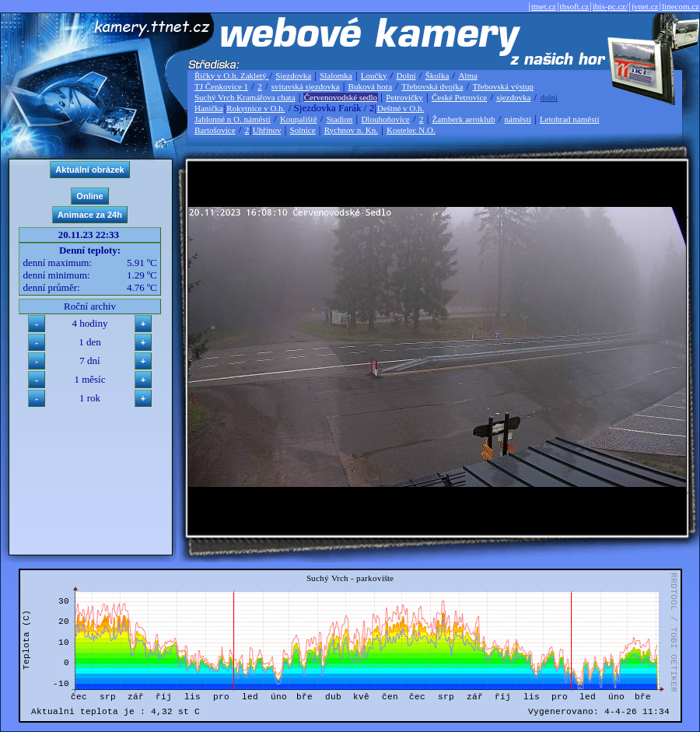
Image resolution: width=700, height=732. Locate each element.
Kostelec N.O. (411, 130)
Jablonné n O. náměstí (233, 119)
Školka (437, 75)
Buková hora (371, 86)
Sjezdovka (293, 75)
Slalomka (336, 75)
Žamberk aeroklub (463, 119)
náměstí (518, 119)
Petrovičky (404, 97)
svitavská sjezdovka (306, 86)
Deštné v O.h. (401, 108)
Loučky (374, 75)
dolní (549, 97)
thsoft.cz (575, 6)
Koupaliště (299, 119)
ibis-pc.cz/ (611, 6)
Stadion (340, 119)
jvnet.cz (645, 6)
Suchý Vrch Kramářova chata (245, 97)
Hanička (209, 108)
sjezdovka (513, 97)
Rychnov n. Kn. (351, 130)
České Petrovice (459, 97)
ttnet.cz (544, 6)
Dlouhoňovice (385, 119)
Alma (467, 75)
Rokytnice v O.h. (255, 108)
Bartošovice (215, 130)
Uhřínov (267, 130)
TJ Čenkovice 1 (221, 86)
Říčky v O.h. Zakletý (231, 75)
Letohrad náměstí (570, 119)
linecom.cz (681, 6)
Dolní (406, 75)
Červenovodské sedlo (341, 97)
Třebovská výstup (503, 86)
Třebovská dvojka (432, 86)
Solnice (303, 130)
